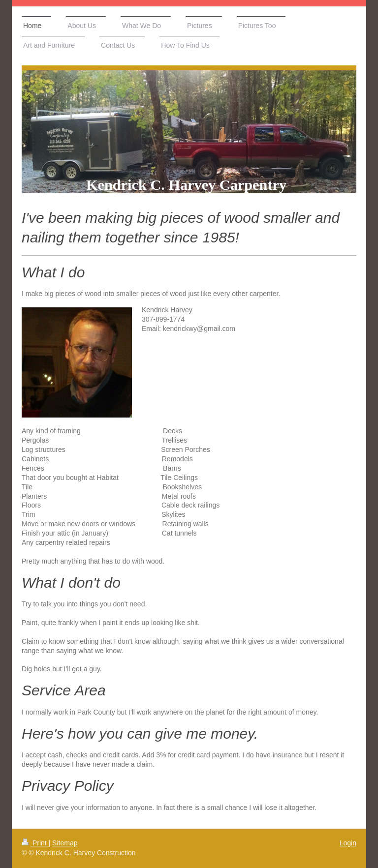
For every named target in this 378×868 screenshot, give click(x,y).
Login (348, 843)
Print (35, 843)
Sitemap (65, 843)
